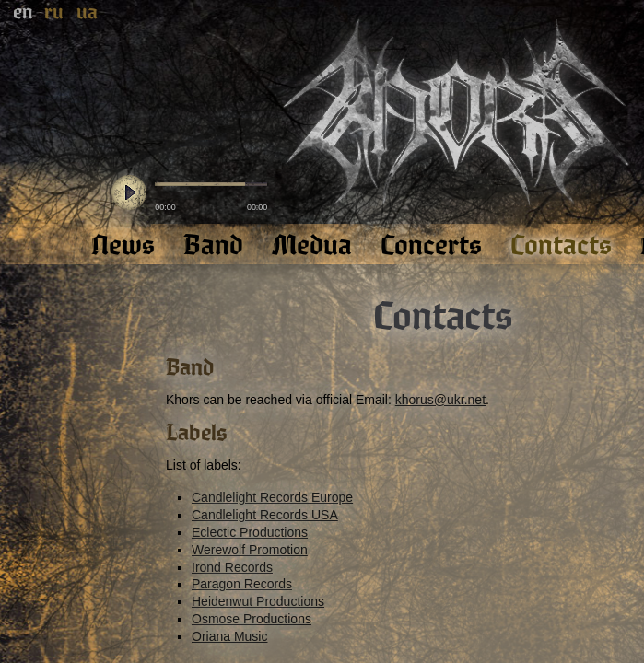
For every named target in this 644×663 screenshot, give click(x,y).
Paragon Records (242, 584)
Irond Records (232, 567)
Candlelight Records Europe (272, 497)
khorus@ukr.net (440, 400)
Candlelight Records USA (265, 515)
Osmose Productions (252, 619)
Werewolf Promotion (250, 550)
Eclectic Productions (250, 532)
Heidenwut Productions (258, 601)
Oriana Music (229, 636)
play (129, 193)
